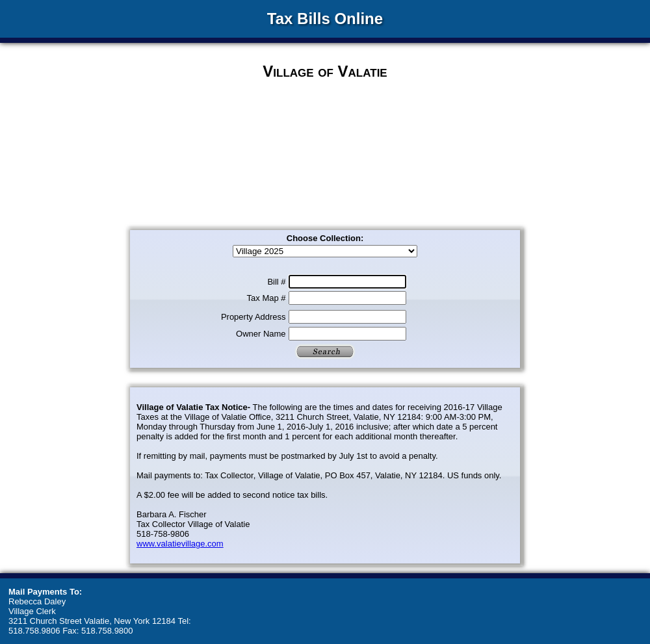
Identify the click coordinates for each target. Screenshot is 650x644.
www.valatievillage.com (180, 544)
